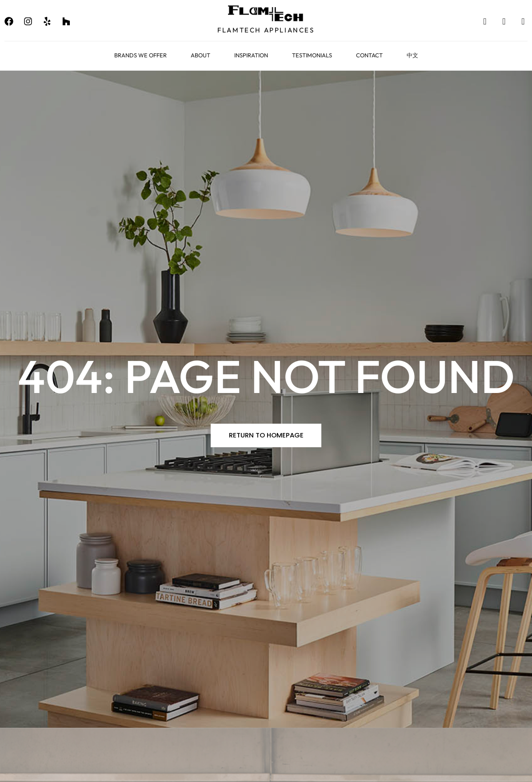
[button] (266, 435)
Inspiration (251, 55)
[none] (9, 21)
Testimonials (312, 55)
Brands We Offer (140, 55)
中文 (412, 55)
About (200, 55)
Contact (369, 55)
